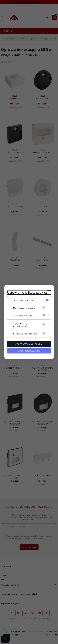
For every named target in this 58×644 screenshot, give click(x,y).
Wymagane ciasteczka (23, 300)
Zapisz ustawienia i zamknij (29, 344)
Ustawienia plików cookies (27, 293)
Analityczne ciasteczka (23, 316)
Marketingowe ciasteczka (24, 308)
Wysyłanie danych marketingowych (21, 325)
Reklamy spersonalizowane (25, 334)
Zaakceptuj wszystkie (29, 351)
